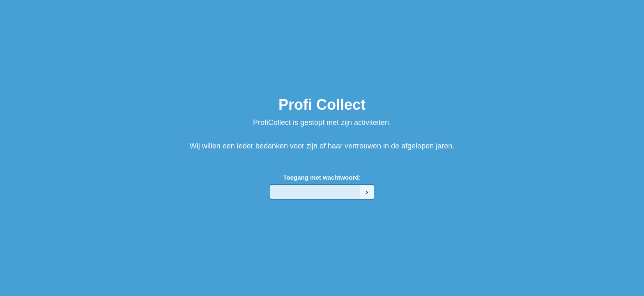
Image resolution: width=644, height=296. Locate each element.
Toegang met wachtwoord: (322, 177)
